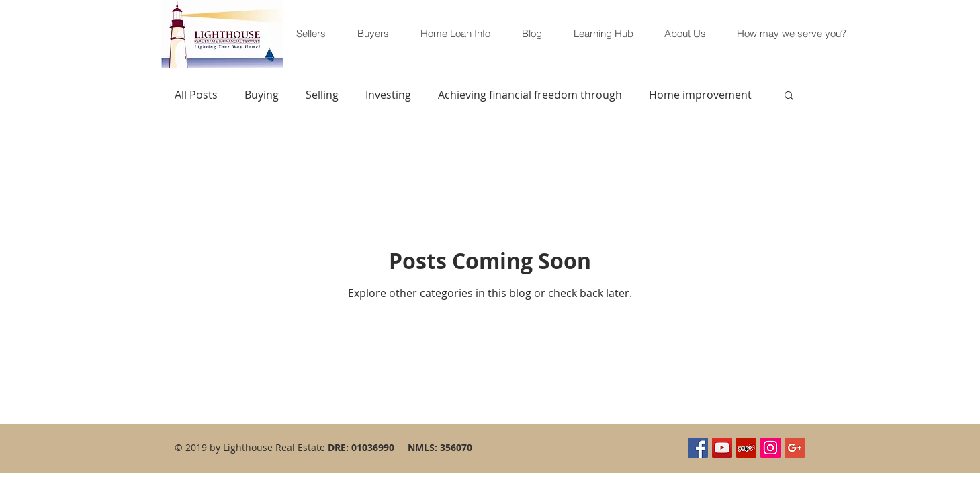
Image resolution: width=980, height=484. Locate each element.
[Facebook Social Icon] (698, 448)
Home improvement (700, 95)
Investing (388, 95)
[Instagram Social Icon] (770, 448)
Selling (322, 95)
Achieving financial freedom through (530, 95)
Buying (262, 95)
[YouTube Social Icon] (722, 448)
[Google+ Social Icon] (795, 448)
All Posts (196, 95)
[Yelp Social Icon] (746, 448)
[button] (789, 96)
